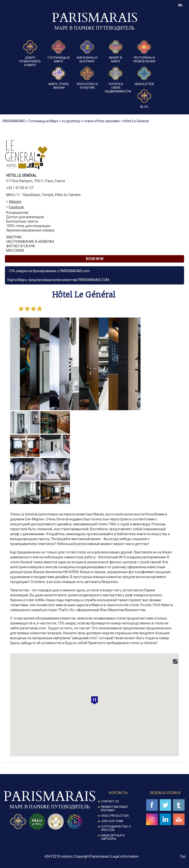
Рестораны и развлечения (144, 52)
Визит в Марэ (116, 52)
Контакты (118, 793)
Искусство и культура (87, 78)
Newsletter (144, 76)
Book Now (95, 259)
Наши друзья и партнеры (113, 837)
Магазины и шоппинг (87, 52)
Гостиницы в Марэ (59, 52)
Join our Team (112, 821)
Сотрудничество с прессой (116, 828)
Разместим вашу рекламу (114, 809)
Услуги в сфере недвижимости (116, 80)
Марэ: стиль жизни (59, 78)
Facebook (16, 207)
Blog (144, 99)
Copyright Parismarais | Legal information (106, 856)
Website (15, 202)
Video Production (115, 816)
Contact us (110, 801)
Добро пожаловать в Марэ (30, 53)
